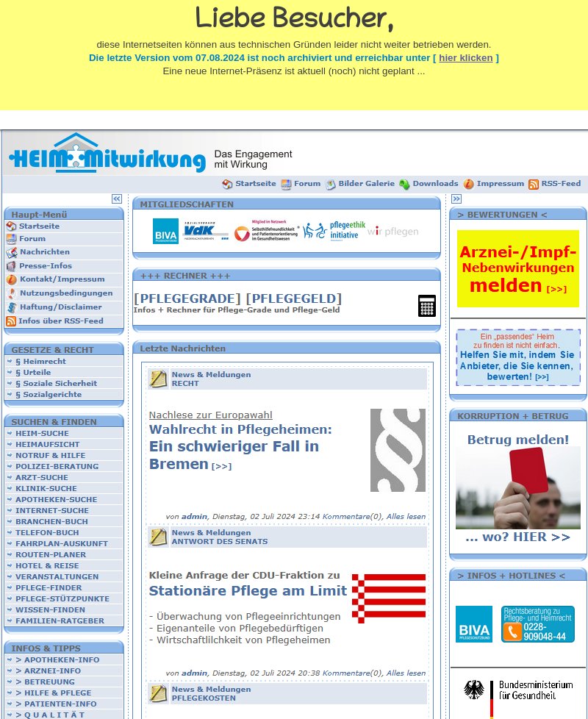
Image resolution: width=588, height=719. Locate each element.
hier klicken (466, 58)
